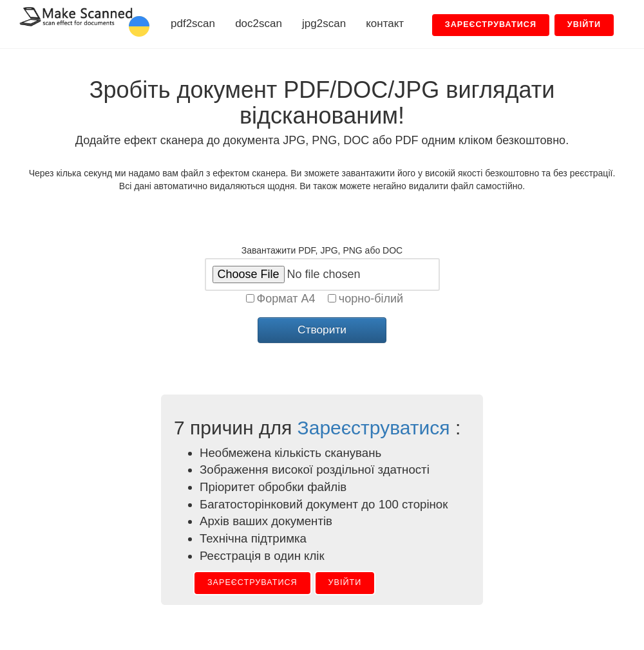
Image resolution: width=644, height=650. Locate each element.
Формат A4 (286, 299)
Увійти (345, 582)
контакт (385, 23)
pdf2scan (193, 23)
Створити (322, 330)
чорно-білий (371, 299)
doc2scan (259, 23)
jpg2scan (324, 23)
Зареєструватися (374, 428)
